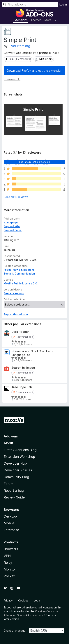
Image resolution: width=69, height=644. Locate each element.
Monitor (10, 569)
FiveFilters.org (19, 46)
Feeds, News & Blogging (19, 270)
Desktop (10, 516)
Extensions (20, 20)
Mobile (9, 523)
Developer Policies (18, 470)
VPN (7, 556)
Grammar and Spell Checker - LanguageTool (32, 353)
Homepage (11, 222)
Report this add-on (16, 314)
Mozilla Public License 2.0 (20, 283)
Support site (12, 226)
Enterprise (11, 530)
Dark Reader (20, 332)
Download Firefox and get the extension (34, 71)
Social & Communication (19, 274)
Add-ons (11, 436)
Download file (12, 79)
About (8, 443)
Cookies (23, 600)
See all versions (14, 293)
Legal (37, 600)
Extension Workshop (19, 457)
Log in (63, 4)
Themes (36, 20)
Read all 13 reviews (16, 197)
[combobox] (30, 4)
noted (38, 607)
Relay (8, 563)
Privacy (8, 600)
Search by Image (23, 368)
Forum (8, 484)
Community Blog (16, 477)
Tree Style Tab (22, 387)
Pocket (9, 576)
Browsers (11, 549)
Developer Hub (15, 463)
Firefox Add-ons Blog (20, 450)
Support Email (13, 230)
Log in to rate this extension (35, 162)
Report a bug (14, 491)
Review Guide (14, 497)
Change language (15, 631)
